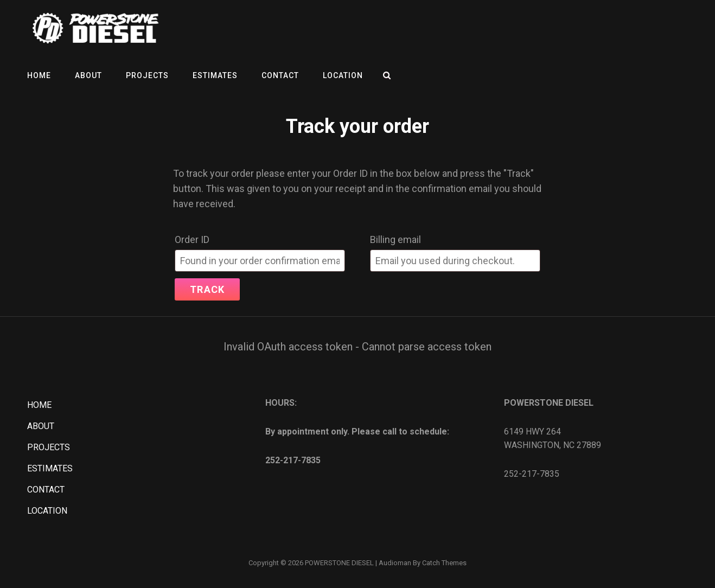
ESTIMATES (215, 75)
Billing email (395, 239)
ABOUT (88, 75)
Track (207, 289)
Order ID (192, 239)
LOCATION (343, 75)
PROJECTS (147, 75)
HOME (39, 75)
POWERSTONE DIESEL (339, 563)
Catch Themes (444, 563)
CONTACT (280, 75)
